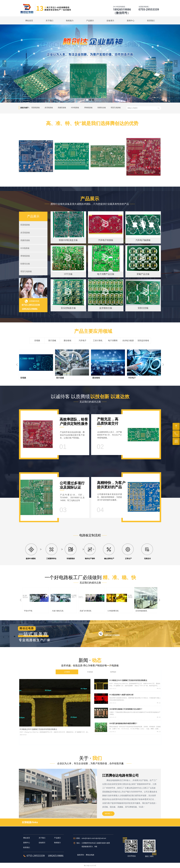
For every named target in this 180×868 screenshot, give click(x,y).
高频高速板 (62, 108)
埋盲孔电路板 (116, 108)
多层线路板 (49, 108)
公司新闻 (67, 672)
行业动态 (90, 672)
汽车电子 (83, 341)
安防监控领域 (143, 341)
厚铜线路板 (88, 108)
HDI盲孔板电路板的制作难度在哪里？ (123, 723)
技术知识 (113, 672)
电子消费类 (113, 341)
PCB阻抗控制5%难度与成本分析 (121, 695)
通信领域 (67, 341)
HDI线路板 (75, 108)
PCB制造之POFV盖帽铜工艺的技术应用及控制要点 (128, 680)
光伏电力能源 (128, 341)
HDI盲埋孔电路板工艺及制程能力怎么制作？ (126, 709)
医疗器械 (52, 341)
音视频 (37, 341)
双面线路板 (36, 108)
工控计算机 (98, 341)
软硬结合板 (102, 108)
